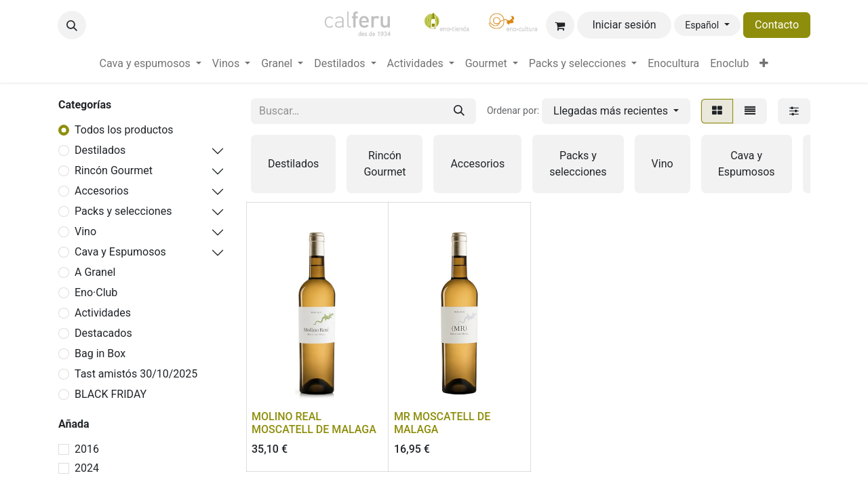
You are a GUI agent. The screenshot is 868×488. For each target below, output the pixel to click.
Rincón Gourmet (114, 170)
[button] (72, 25)
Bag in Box (100, 353)
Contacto (777, 25)
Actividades (103, 313)
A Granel (95, 272)
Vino (85, 231)
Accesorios (102, 191)
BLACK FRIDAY (111, 394)
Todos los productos (124, 130)
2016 (87, 449)
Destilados (100, 150)
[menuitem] (151, 64)
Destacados (103, 333)
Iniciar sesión (624, 25)
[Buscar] (459, 111)
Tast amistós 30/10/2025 (136, 374)
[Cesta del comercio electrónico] (560, 25)
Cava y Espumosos (120, 252)
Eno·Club (96, 292)
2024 (87, 468)
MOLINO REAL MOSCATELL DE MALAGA (314, 423)
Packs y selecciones (123, 211)
